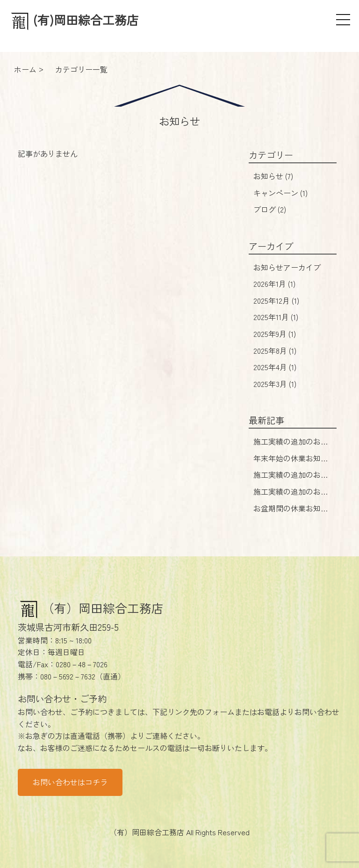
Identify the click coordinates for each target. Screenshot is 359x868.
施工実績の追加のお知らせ (291, 447)
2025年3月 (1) (275, 384)
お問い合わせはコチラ (70, 782)
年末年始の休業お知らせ (291, 464)
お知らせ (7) (273, 176)
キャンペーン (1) (280, 193)
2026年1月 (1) (274, 284)
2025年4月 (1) (275, 367)
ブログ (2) (270, 209)
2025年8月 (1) (275, 350)
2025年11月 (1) (276, 317)
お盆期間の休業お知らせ (291, 514)
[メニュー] (343, 20)
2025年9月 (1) (275, 334)
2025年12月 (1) (276, 300)
